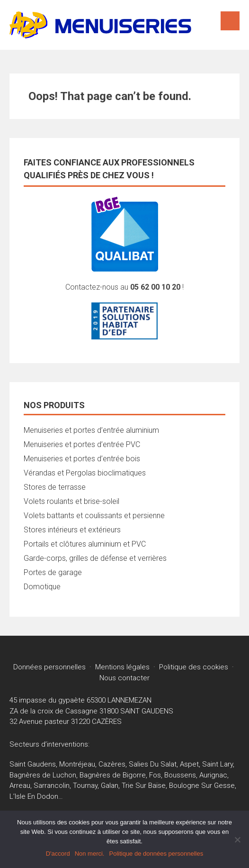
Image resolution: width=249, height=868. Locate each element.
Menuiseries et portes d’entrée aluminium (91, 430)
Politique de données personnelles (156, 854)
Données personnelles (49, 667)
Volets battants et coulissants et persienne (94, 516)
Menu (230, 21)
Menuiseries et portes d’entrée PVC (82, 444)
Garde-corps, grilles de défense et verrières (95, 558)
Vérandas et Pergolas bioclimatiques (85, 473)
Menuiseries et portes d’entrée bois (82, 459)
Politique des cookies (194, 667)
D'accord (58, 854)
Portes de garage (53, 572)
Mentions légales (122, 667)
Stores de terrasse (55, 487)
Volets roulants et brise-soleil (71, 501)
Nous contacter (124, 678)
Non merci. (90, 854)
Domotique (42, 587)
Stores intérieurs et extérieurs (72, 530)
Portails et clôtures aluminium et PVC (85, 544)
